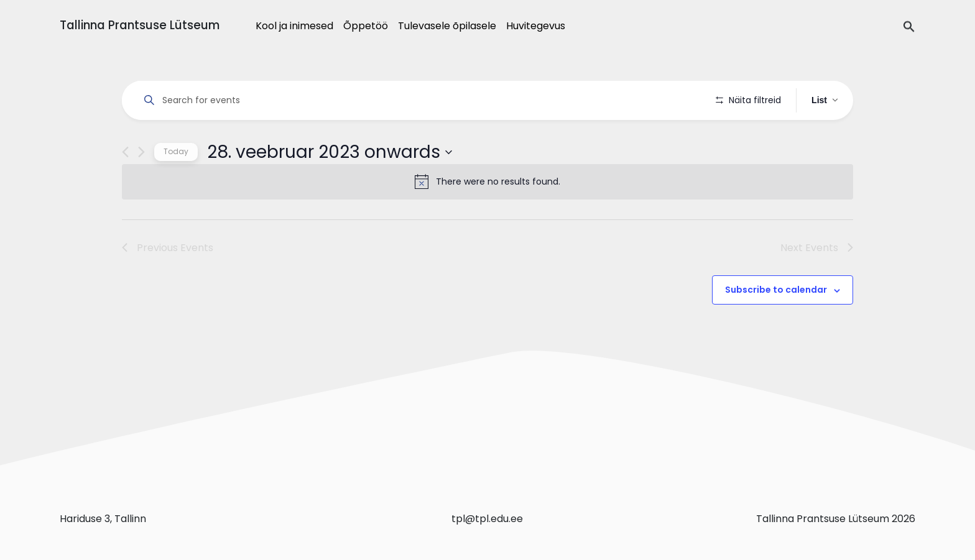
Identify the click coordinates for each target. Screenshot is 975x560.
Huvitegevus (536, 26)
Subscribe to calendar (776, 325)
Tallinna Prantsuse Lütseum (140, 25)
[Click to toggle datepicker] (330, 187)
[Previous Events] (125, 187)
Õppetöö (366, 26)
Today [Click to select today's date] (176, 187)
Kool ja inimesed (294, 26)
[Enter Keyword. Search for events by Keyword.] (421, 100)
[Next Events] (141, 187)
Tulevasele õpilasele (447, 26)
